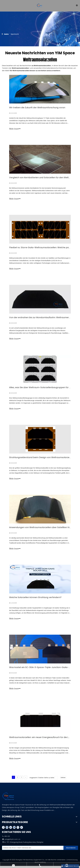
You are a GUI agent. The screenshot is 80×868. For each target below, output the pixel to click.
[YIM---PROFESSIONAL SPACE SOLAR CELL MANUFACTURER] (9, 798)
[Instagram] (14, 829)
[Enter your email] (32, 850)
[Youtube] (11, 829)
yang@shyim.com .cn (12, 841)
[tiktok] (22, 829)
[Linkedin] (7, 829)
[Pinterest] (18, 829)
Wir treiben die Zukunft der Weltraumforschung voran (37, 108)
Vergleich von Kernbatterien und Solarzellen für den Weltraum (42, 178)
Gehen (63, 780)
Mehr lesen (15, 129)
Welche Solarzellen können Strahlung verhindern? (35, 599)
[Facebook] (3, 829)
